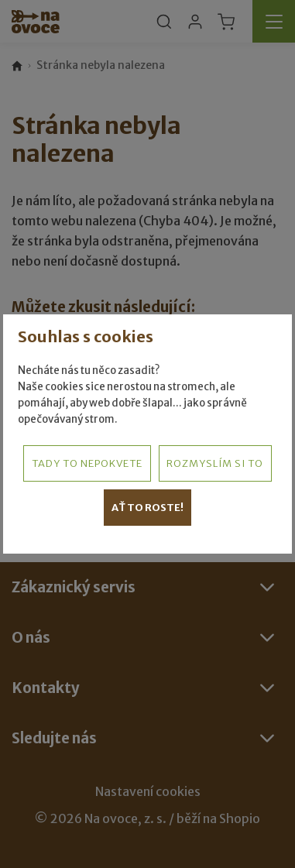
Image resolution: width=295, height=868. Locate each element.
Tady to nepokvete (87, 463)
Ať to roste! (147, 508)
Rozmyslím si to (215, 463)
